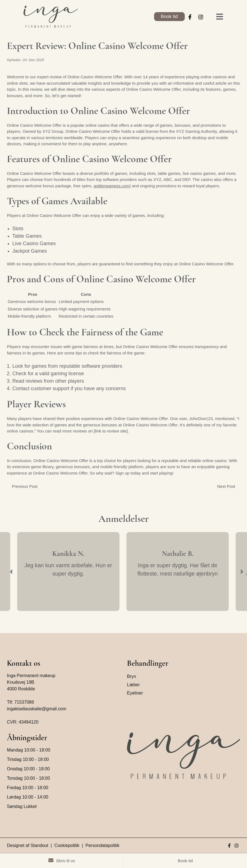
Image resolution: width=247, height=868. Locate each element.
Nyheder (14, 60)
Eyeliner (135, 693)
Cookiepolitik (67, 845)
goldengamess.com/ (112, 186)
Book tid (169, 16)
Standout (39, 845)
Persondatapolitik (102, 845)
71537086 (24, 702)
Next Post (226, 486)
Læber (133, 685)
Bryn (132, 676)
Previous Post (25, 486)
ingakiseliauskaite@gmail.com (37, 709)
